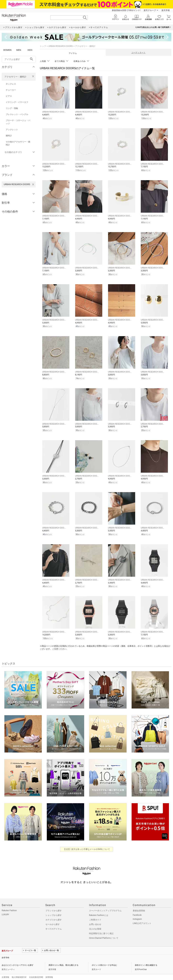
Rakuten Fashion (9, 905)
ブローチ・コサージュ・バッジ (18, 122)
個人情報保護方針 (19, 972)
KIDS (30, 50)
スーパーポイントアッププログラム (105, 906)
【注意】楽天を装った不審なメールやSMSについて (87, 844)
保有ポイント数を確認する (146, 960)
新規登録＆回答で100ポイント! (126, 10)
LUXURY (5, 909)
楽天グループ (150, 10)
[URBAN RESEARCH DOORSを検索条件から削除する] (33, 184)
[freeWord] (19, 59)
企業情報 (5, 972)
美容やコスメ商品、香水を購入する (63, 960)
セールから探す (53, 919)
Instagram (137, 914)
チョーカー (11, 90)
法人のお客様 (95, 924)
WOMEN (7, 50)
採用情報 (49, 972)
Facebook (137, 910)
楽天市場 (166, 10)
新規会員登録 (139, 906)
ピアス (9, 96)
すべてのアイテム (54, 924)
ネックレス (11, 84)
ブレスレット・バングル (17, 114)
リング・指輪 (12, 108)
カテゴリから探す (54, 915)
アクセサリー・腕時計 (15, 77)
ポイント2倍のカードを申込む (104, 960)
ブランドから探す (54, 906)
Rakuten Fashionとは (99, 910)
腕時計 (9, 136)
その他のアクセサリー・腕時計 (18, 143)
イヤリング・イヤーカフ (17, 102)
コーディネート (138, 53)
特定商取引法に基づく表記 (101, 928)
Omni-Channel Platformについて (104, 933)
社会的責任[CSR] (36, 972)
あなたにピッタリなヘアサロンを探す (18, 960)
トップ (43, 46)
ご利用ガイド (95, 915)
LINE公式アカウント (142, 918)
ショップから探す (54, 910)
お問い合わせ (95, 919)
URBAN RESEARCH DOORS (61, 46)
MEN (19, 50)
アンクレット (12, 130)
